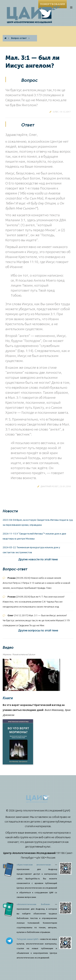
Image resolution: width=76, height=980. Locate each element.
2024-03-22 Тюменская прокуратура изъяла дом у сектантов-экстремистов (31, 550)
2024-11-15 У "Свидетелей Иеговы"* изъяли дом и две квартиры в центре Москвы (34, 536)
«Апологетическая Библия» (33, 904)
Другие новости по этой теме (38, 559)
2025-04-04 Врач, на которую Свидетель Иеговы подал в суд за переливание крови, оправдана (38, 522)
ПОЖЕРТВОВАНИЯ (52, 4)
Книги (8, 698)
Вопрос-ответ (19, 38)
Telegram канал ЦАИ (27, 939)
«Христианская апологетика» (34, 865)
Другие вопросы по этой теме (38, 630)
